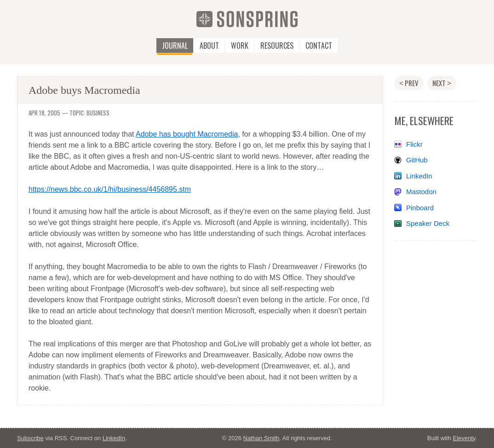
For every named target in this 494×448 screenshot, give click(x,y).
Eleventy (464, 438)
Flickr (414, 144)
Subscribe (30, 438)
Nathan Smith (261, 438)
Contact (319, 46)
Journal (175, 46)
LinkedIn (419, 176)
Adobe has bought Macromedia (187, 134)
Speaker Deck (428, 223)
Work (240, 46)
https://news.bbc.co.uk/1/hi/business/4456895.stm (110, 189)
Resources (277, 46)
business (98, 113)
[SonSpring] (247, 19)
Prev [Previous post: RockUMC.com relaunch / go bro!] (409, 83)
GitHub (417, 160)
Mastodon (421, 192)
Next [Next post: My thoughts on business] (442, 83)
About (209, 46)
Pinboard (420, 208)
